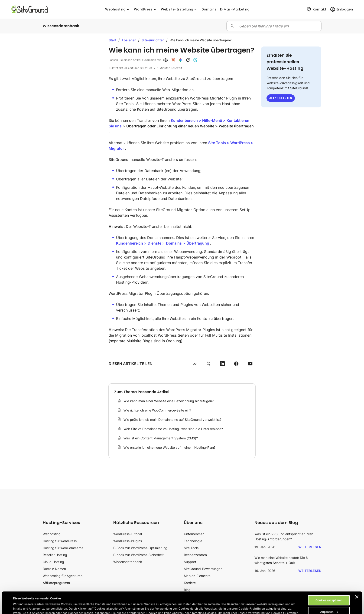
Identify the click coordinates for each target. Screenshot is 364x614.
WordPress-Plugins (128, 541)
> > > (163, 243)
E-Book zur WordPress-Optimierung (140, 548)
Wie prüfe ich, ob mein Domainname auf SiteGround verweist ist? (172, 420)
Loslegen (130, 40)
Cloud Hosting (53, 562)
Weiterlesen (310, 547)
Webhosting (118, 9)
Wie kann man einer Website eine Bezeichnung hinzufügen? (169, 401)
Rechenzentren (195, 555)
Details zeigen (22, 607)
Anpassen (329, 590)
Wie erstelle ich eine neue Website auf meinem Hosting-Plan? (169, 447)
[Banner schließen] (357, 575)
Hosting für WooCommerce (63, 548)
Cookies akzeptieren (329, 579)
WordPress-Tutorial (128, 534)
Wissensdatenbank (128, 562)
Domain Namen (54, 569)
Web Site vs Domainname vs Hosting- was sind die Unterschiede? (173, 429)
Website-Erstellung (179, 9)
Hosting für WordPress (60, 541)
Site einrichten (153, 40)
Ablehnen (329, 602)
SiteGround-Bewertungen (203, 569)
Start (112, 40)
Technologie (193, 541)
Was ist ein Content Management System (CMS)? (161, 438)
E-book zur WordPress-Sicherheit (138, 555)
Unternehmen (194, 534)
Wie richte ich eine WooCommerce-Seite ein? (157, 410)
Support (190, 562)
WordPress (146, 9)
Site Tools (191, 548)
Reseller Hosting (55, 555)
